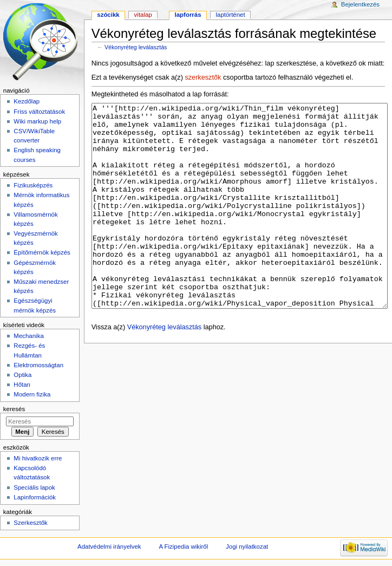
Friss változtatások (39, 112)
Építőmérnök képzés (42, 252)
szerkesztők (203, 77)
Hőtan (22, 385)
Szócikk (108, 15)
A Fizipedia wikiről (183, 547)
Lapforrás (188, 15)
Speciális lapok (34, 487)
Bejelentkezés (360, 4)
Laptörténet (231, 15)
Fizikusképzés (33, 185)
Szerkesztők (30, 523)
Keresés (14, 409)
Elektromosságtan (38, 365)
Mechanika (28, 336)
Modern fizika (32, 394)
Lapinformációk (35, 497)
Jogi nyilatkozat (247, 547)
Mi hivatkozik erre (38, 458)
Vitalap (143, 15)
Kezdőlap (27, 101)
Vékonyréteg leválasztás (136, 47)
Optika (22, 375)
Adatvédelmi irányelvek (109, 547)
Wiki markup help (37, 121)
